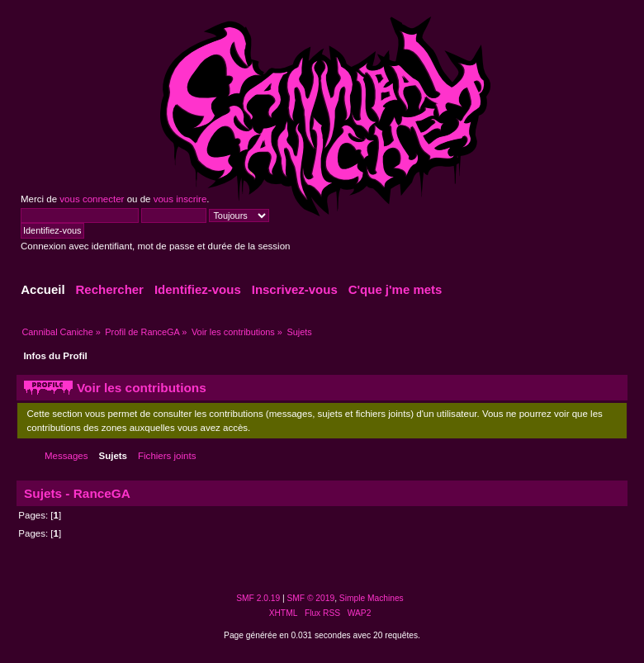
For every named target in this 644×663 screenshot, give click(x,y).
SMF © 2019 (311, 598)
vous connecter (92, 199)
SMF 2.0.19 (258, 598)
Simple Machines (372, 598)
